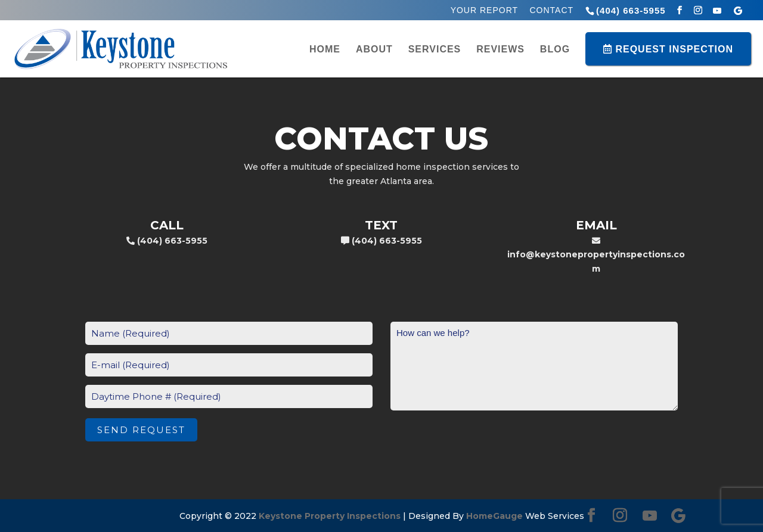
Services (435, 49)
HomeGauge (494, 516)
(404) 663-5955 (631, 10)
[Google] (738, 11)
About (374, 49)
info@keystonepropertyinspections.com (596, 256)
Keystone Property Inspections (330, 516)
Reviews (500, 49)
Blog (555, 49)
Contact (551, 10)
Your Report (484, 10)
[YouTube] (717, 11)
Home (325, 49)
